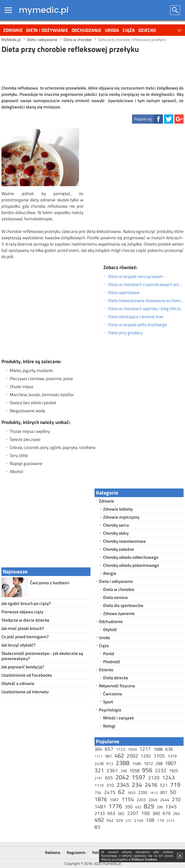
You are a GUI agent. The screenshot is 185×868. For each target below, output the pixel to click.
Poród (109, 654)
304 (98, 749)
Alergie (110, 573)
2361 (112, 770)
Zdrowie (13, 30)
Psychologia (110, 710)
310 (110, 785)
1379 (172, 756)
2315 (170, 821)
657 (109, 749)
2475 (110, 792)
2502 (132, 756)
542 (110, 820)
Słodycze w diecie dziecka (25, 620)
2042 (122, 777)
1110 (99, 785)
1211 (145, 749)
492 (99, 820)
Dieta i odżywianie (47, 30)
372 (128, 821)
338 (124, 771)
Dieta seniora (115, 597)
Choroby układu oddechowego (131, 557)
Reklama (53, 852)
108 (150, 820)
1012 (148, 763)
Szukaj (175, 10)
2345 (123, 785)
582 (121, 813)
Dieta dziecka (116, 678)
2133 (100, 813)
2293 (143, 792)
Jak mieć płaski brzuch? (23, 628)
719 (175, 785)
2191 (99, 778)
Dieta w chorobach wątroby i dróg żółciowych (146, 309)
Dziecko (147, 30)
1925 (174, 771)
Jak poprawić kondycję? (23, 667)
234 (137, 785)
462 (119, 755)
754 (98, 792)
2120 (154, 778)
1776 (115, 806)
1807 (171, 763)
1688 (158, 749)
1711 (99, 756)
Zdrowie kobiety (118, 509)
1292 (146, 756)
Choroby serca (116, 525)
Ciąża (129, 30)
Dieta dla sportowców (123, 605)
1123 (121, 749)
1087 (114, 800)
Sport (108, 702)
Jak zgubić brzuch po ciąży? (26, 603)
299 (160, 807)
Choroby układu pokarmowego (131, 565)
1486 (137, 763)
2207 (133, 813)
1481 (100, 807)
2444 (165, 800)
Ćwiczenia (113, 694)
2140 (139, 820)
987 (109, 756)
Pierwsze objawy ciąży (22, 612)
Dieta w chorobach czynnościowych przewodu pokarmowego (146, 285)
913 (110, 763)
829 (149, 806)
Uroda (112, 30)
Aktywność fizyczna (117, 686)
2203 (141, 800)
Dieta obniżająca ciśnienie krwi (136, 317)
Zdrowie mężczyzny (121, 517)
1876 (101, 799)
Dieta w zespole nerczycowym (136, 277)
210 (176, 799)
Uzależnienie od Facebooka (27, 675)
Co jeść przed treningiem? (25, 637)
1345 (171, 807)
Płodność (112, 662)
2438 (99, 763)
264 (176, 813)
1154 (128, 799)
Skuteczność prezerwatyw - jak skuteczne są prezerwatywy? (42, 656)
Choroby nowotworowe (124, 541)
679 (167, 813)
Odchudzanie (86, 30)
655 (109, 778)
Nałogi (109, 726)
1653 (131, 793)
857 (164, 792)
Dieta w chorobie (119, 589)
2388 (123, 763)
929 (119, 820)
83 (97, 827)
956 (147, 770)
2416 (151, 785)
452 (138, 807)
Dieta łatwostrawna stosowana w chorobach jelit (146, 301)
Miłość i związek (118, 718)
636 (169, 749)
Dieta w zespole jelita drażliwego (138, 325)
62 (121, 792)
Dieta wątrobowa (124, 293)
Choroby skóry (116, 533)
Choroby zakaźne (119, 549)
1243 (168, 777)
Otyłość (110, 629)
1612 (154, 793)
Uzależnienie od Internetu (25, 692)
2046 (153, 800)
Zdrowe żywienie (119, 613)
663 (111, 813)
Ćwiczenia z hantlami (50, 583)
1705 (159, 756)
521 (164, 785)
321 (99, 770)
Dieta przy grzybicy (125, 333)
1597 (139, 777)
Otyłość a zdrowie (18, 683)
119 (160, 820)
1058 (134, 770)
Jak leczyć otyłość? (18, 645)
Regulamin (76, 852)
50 (173, 792)
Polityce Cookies (144, 859)
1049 (132, 749)
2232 (161, 770)
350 (129, 807)
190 (145, 813)
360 (156, 813)
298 (159, 763)
